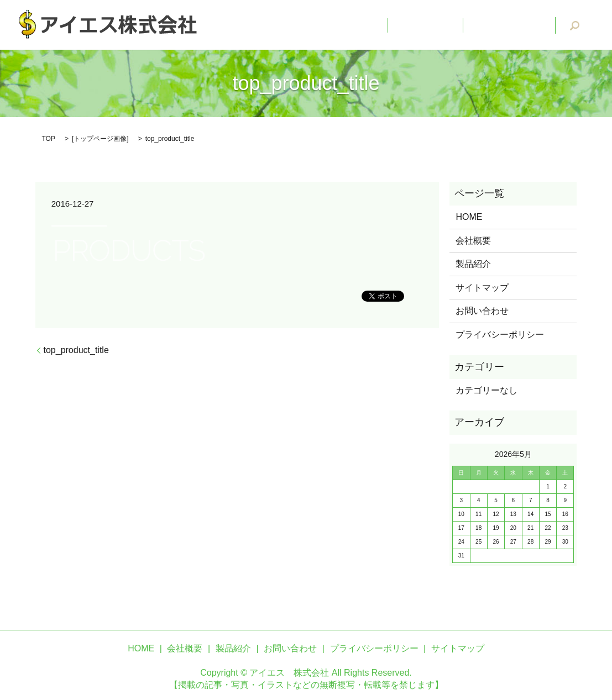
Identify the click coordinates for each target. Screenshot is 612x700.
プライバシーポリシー (500, 335)
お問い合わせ (518, 25)
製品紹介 (473, 264)
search (575, 25)
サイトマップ (482, 288)
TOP (49, 139)
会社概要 (452, 25)
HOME (399, 25)
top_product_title (76, 350)
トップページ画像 (100, 139)
